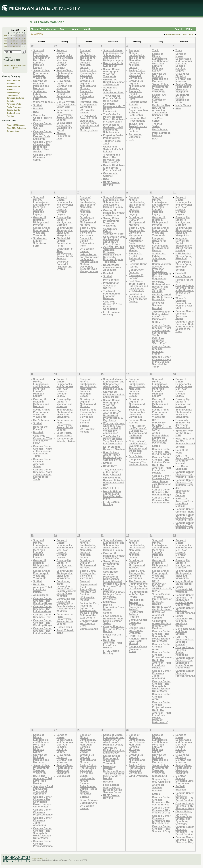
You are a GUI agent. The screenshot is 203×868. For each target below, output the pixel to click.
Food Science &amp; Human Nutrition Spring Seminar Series (113, 456)
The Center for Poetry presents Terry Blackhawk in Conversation (113, 440)
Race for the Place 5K (40, 428)
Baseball (38, 108)
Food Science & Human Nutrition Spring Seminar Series (113, 620)
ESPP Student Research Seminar (114, 448)
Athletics (11, 90)
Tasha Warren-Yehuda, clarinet (66, 440)
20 (11, 44)
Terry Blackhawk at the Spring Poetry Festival (113, 472)
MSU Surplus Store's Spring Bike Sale (184, 256)
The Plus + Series (158, 119)
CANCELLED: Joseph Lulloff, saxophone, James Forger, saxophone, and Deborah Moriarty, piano (89, 123)
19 (9, 44)
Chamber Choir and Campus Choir (89, 623)
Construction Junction (137, 271)
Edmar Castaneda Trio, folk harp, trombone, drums (185, 621)
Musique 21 (63, 776)
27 (11, 46)
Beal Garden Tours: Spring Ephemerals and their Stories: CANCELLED (138, 286)
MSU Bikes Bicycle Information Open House (114, 606)
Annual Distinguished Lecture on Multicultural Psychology (160, 438)
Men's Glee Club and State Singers (185, 631)
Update (15, 68)
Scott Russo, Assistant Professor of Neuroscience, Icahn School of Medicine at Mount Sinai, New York (114, 579)
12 (9, 41)
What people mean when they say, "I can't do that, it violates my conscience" (114, 428)
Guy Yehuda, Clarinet (111, 175)
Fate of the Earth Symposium (113, 65)
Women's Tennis (43, 102)
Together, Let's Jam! (112, 142)
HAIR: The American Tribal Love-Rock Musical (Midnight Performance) (161, 716)
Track (155, 50)
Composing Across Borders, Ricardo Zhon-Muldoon (162, 624)
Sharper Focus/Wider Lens (64, 136)
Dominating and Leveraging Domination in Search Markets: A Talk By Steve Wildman (66, 605)
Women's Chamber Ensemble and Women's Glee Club (184, 303)
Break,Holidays (13, 93)
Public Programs (14, 107)
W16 (5, 41)
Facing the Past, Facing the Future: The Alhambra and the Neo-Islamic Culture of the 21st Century (89, 610)
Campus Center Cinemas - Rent (161, 477)
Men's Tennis (160, 129)
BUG (36, 112)
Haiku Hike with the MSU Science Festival (185, 441)
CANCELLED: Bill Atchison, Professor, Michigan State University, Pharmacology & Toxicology (114, 255)
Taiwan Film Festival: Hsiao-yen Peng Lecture (138, 127)
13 (11, 41)
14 (14, 41)
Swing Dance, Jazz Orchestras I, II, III (162, 484)
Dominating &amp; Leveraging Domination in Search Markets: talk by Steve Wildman (66, 588)
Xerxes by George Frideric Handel (42, 118)
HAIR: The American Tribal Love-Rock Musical (161, 469)
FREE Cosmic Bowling (111, 184)
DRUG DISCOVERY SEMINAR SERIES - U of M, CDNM (162, 425)
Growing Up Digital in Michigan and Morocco (41, 85)
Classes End (159, 776)
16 (20, 41)
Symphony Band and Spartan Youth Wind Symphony (43, 790)
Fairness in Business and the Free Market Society (138, 298)
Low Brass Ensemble (182, 467)
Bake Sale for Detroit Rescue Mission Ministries (89, 790)
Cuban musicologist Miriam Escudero (88, 780)
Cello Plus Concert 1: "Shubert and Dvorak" (64, 265)
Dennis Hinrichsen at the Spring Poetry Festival (114, 168)
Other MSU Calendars (16, 128)
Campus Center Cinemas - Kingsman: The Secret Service (161, 801)
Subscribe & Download (15, 65)
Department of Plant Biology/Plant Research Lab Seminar (65, 115)
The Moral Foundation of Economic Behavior (112, 295)
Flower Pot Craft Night (113, 636)
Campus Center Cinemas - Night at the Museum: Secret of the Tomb (162, 330)
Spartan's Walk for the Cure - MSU (184, 433)
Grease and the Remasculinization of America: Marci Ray (114, 481)
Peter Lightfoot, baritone (161, 134)
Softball (38, 105)
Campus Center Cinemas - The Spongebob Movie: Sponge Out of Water (161, 636)
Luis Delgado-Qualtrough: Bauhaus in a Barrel (65, 127)
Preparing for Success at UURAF (111, 285)
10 (22, 38)
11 (25, 38)
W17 (5, 44)
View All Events (13, 81)
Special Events (13, 110)
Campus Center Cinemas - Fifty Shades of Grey (161, 810)
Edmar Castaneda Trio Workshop (184, 589)
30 (11, 36)
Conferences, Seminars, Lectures (15, 97)
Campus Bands (89, 629)
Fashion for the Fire (184, 281)
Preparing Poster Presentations (113, 136)
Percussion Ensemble (136, 136)
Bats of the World (182, 451)
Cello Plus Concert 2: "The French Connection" (113, 305)
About (35, 858)
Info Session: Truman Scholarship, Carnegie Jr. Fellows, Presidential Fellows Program (137, 608)
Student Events (13, 113)
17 (22, 41)
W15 (5, 38)
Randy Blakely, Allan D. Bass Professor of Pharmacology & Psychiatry (113, 415)
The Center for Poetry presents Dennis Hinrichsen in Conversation (114, 118)
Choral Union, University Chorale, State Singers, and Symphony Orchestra (184, 818)
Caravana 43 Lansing (136, 277)
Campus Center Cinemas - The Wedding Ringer (138, 462)
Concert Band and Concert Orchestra (137, 630)
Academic (11, 84)
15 (17, 41)
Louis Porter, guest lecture (64, 434)
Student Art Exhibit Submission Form (40, 95)
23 (20, 44)
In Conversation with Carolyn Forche (138, 594)
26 (9, 46)
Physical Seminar (85, 421)
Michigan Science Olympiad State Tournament (184, 780)
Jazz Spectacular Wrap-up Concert (182, 492)
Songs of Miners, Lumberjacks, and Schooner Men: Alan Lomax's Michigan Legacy (41, 59)
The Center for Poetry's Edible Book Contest (112, 98)
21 (14, 44)
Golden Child (64, 627)
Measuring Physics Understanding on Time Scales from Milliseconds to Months (114, 772)
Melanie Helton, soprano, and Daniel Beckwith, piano (113, 495)
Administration (13, 87)
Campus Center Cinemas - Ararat (138, 622)
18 (25, 41)
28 (14, 46)
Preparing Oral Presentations (137, 119)
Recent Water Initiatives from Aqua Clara (112, 267)
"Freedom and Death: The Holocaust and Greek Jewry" (112, 158)
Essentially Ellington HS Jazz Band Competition (183, 424)
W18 (5, 46)
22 (17, 44)
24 (22, 44)
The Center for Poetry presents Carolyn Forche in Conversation (138, 585)
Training (10, 116)
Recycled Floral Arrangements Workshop (89, 104)
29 (9, 36)
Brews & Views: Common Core (89, 801)
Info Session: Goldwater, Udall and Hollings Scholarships (113, 128)
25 (25, 44)
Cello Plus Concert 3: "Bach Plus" (159, 341)
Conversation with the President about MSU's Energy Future (114, 241)
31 (14, 36)
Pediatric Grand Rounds (138, 103)
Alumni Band (41, 595)
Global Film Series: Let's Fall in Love (113, 149)
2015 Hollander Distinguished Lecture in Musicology (161, 315)
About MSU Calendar (16, 125)
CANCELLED (111, 488)
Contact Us (43, 858)
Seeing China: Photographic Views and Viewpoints (41, 74)
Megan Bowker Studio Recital (184, 583)
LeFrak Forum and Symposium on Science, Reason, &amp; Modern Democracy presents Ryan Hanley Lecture (90, 263)
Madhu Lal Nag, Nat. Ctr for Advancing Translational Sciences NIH (161, 110)
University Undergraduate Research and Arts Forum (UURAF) (161, 287)
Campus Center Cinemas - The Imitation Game (161, 460)
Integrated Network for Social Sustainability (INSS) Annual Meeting (137, 244)
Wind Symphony (139, 776)
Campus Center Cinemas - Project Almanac (162, 655)
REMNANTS (110, 466)
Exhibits (10, 101)
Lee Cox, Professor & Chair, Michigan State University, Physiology (114, 594)
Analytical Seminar (158, 304)
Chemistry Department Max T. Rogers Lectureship (114, 107)
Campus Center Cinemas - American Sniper (161, 350)
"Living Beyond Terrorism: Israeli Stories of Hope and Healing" (162, 599)
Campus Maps (13, 131)
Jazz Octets (136, 456)
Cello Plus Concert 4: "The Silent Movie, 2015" (42, 439)
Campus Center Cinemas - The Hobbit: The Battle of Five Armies (42, 147)
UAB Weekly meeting (87, 111)
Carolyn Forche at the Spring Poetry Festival (114, 629)
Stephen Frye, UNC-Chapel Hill (162, 780)
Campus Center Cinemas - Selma (42, 126)
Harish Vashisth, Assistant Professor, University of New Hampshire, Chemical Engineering (162, 271)
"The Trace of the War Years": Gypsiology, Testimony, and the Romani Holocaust (138, 432)
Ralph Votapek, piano (65, 632)
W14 (5, 36)
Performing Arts (14, 104)
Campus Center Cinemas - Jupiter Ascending (161, 674)
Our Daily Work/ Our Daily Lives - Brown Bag (66, 104)
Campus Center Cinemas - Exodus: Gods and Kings (42, 135)
